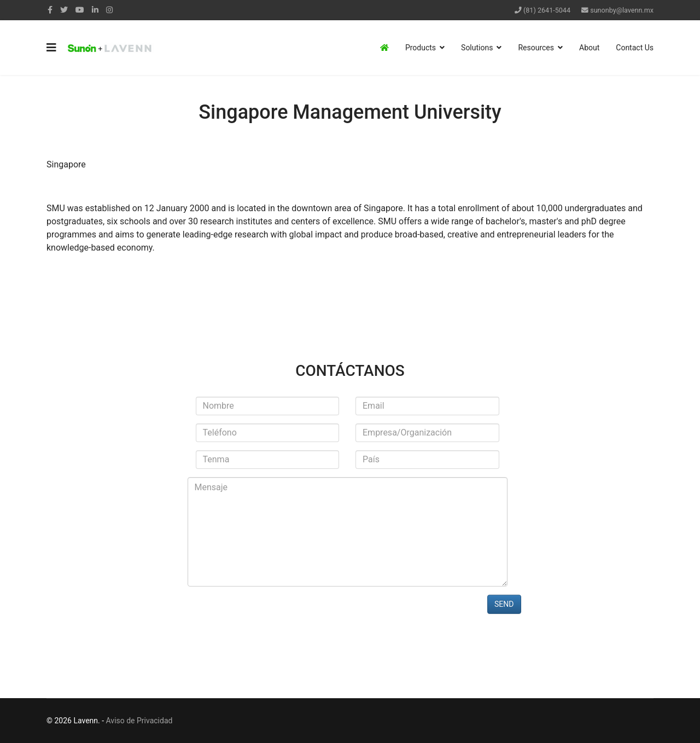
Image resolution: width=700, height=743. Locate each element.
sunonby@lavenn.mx (622, 10)
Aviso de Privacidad (139, 721)
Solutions (477, 48)
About (589, 48)
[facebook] (50, 10)
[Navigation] (51, 48)
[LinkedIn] (95, 10)
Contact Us (635, 48)
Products (421, 48)
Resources (536, 48)
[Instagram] (109, 10)
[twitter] (64, 10)
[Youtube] (80, 10)
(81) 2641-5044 (547, 10)
